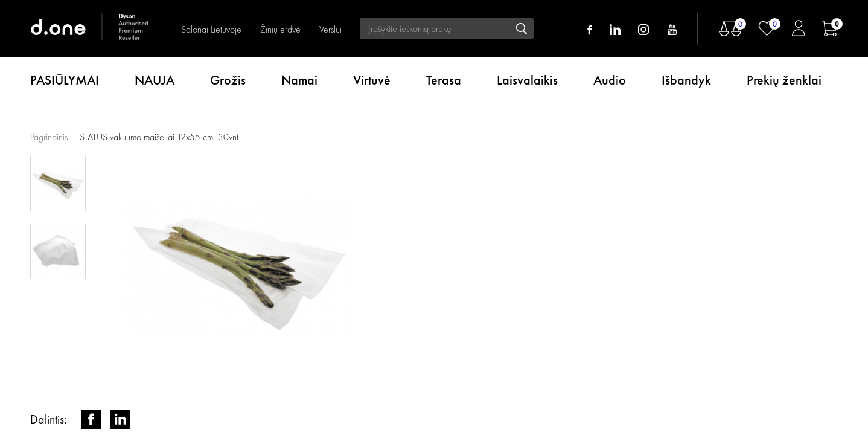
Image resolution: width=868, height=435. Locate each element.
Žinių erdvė (280, 29)
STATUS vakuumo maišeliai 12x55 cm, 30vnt (159, 137)
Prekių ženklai (784, 80)
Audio (610, 80)
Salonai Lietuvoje (211, 29)
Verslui (330, 29)
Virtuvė (372, 80)
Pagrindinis (49, 137)
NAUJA (155, 80)
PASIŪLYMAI (65, 80)
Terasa (444, 80)
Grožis (228, 80)
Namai (299, 80)
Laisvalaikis (527, 80)
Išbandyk (686, 80)
